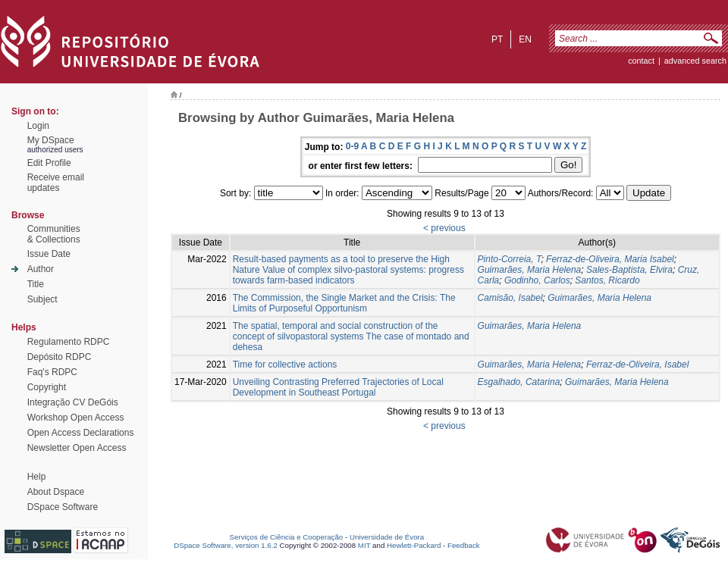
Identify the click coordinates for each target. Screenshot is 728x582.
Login (38, 126)
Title (36, 284)
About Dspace (56, 492)
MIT (364, 545)
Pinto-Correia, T (510, 259)
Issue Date (49, 254)
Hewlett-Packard (414, 545)
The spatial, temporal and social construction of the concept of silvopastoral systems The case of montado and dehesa (351, 336)
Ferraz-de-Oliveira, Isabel (637, 365)
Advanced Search (695, 61)
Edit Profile (49, 163)
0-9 (352, 146)
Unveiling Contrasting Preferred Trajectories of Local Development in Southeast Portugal (338, 387)
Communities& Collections (54, 234)
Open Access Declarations (81, 433)
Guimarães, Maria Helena (530, 270)
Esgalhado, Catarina (519, 382)
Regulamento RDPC (69, 342)
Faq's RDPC (52, 372)
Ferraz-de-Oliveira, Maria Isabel (610, 259)
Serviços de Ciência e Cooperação (287, 537)
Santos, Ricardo (607, 280)
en (525, 39)
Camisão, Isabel (510, 298)
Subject (42, 299)
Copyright (47, 387)
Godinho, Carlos (537, 280)
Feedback (464, 545)
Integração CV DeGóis (73, 402)
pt (497, 39)
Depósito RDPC (60, 357)
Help (37, 477)
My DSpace (51, 140)
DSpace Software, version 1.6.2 (226, 545)
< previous (444, 228)
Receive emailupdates (56, 183)
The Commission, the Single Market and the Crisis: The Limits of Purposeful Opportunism (344, 303)
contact (641, 61)
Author (41, 269)
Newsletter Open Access (77, 448)
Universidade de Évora (387, 537)
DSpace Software (63, 507)
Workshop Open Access (76, 418)
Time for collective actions (285, 365)
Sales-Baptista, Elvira (629, 270)
